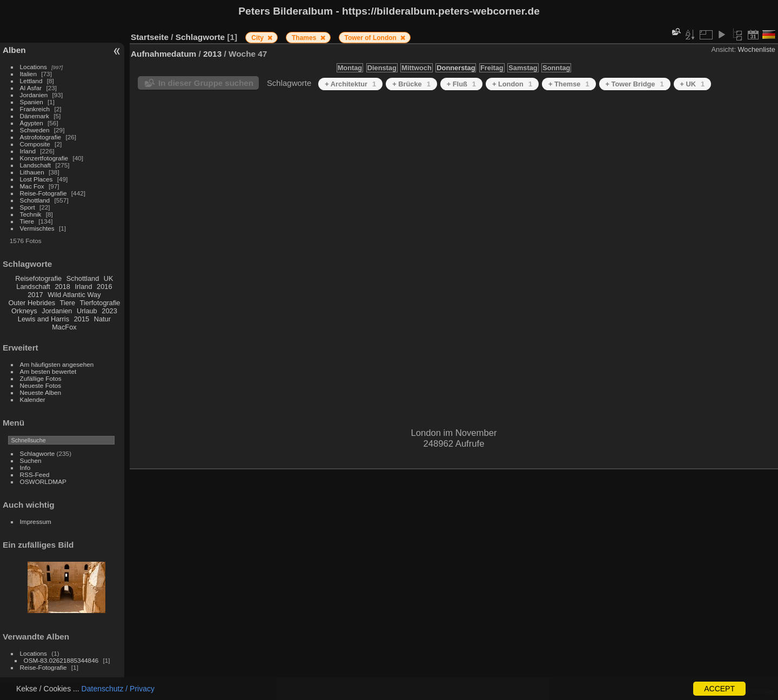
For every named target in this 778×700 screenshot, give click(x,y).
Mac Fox (32, 186)
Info (25, 467)
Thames (305, 38)
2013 (212, 54)
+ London (512, 84)
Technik (31, 214)
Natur (102, 319)
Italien (28, 74)
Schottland (35, 200)
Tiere (27, 221)
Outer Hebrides (32, 303)
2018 (62, 287)
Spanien (32, 102)
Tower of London (372, 38)
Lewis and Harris (43, 319)
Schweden (35, 130)
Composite (35, 144)
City (258, 38)
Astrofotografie (41, 137)
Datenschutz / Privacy (118, 689)
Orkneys (24, 311)
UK (109, 278)
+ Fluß (461, 84)
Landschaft (36, 165)
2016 (104, 287)
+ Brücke (411, 84)
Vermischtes (37, 228)
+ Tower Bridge (635, 84)
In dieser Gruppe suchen (206, 83)
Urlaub (87, 311)
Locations (33, 67)
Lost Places (36, 179)
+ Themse (569, 84)
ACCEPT (719, 689)
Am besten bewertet (48, 371)
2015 (82, 319)
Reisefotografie (38, 278)
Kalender (33, 399)
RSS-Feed (35, 474)
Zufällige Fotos (41, 378)
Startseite (150, 37)
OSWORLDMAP (43, 482)
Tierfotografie (100, 303)
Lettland (31, 81)
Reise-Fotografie (43, 193)
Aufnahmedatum (163, 54)
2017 (35, 295)
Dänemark (35, 116)
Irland (28, 151)
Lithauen (32, 172)
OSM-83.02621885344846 (61, 660)
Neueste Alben (41, 392)
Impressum (36, 521)
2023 (109, 311)
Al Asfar (31, 88)
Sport (28, 207)
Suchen (31, 460)
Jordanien (34, 95)
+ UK (693, 84)
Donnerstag (456, 68)
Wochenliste (757, 49)
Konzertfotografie (44, 158)
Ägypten (32, 123)
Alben (14, 50)
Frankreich (35, 109)
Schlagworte (38, 453)
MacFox (64, 327)
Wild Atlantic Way (74, 295)
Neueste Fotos (41, 385)
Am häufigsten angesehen (57, 364)
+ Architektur (350, 84)
